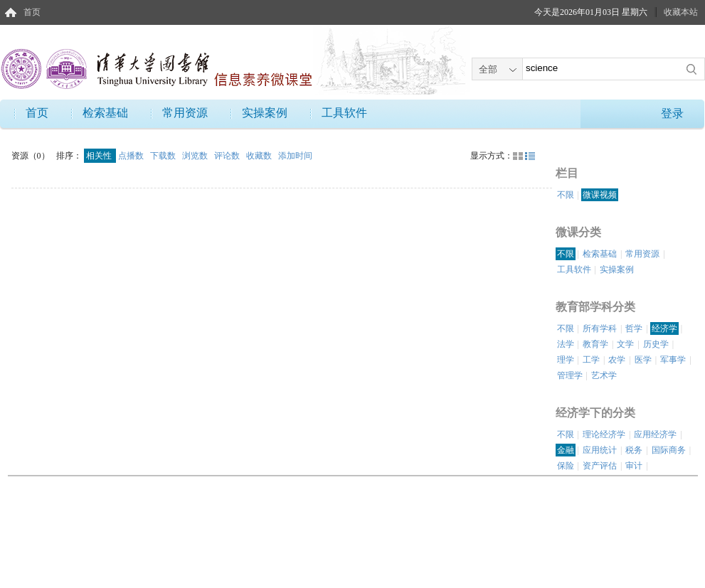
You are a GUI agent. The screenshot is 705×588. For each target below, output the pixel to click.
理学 (566, 360)
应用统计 (600, 450)
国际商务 (669, 450)
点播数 (132, 156)
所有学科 (600, 328)
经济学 (664, 328)
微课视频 (600, 195)
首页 (32, 12)
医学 (643, 360)
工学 (591, 360)
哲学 (634, 328)
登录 (672, 113)
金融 (566, 450)
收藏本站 (681, 12)
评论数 (228, 156)
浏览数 (196, 156)
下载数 (164, 156)
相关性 (100, 156)
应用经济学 (655, 434)
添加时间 (295, 156)
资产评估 (600, 466)
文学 (625, 344)
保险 (566, 466)
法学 (566, 344)
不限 (566, 195)
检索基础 (105, 113)
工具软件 (344, 113)
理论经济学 (604, 434)
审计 (634, 466)
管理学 (570, 375)
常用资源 (185, 113)
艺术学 (604, 375)
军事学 (673, 360)
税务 (634, 450)
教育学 (595, 344)
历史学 (656, 344)
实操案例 (265, 113)
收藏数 (260, 156)
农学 (617, 360)
